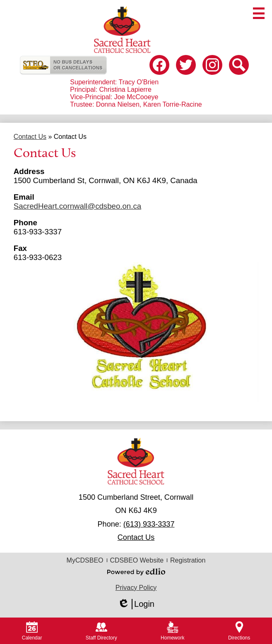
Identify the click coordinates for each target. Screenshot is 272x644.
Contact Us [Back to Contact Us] (30, 137)
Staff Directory (101, 631)
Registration (188, 560)
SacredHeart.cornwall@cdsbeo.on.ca (77, 206)
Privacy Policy (136, 588)
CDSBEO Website (137, 560)
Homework (172, 631)
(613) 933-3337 (149, 524)
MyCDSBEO (85, 560)
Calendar (32, 631)
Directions (239, 631)
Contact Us (136, 537)
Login (136, 604)
